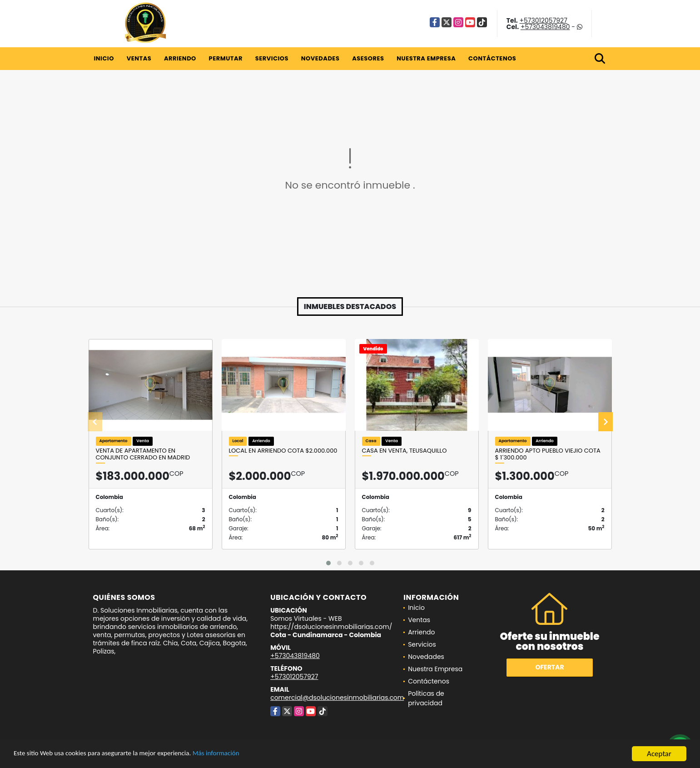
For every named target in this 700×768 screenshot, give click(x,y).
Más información (242, 755)
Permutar (226, 58)
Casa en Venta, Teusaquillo (405, 451)
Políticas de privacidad (426, 698)
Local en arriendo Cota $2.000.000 (283, 451)
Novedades (320, 58)
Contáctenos (492, 58)
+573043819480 (545, 27)
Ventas (139, 58)
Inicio (104, 58)
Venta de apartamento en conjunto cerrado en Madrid (143, 454)
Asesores (368, 58)
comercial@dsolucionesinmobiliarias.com (337, 698)
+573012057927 (543, 20)
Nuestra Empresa (426, 58)
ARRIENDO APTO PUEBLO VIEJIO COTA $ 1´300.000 (548, 454)
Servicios (272, 58)
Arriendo (180, 58)
